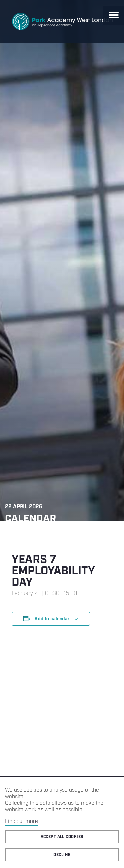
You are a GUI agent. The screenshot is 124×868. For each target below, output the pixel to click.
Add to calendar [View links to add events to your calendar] (52, 619)
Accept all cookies (62, 837)
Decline (62, 855)
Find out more (21, 822)
